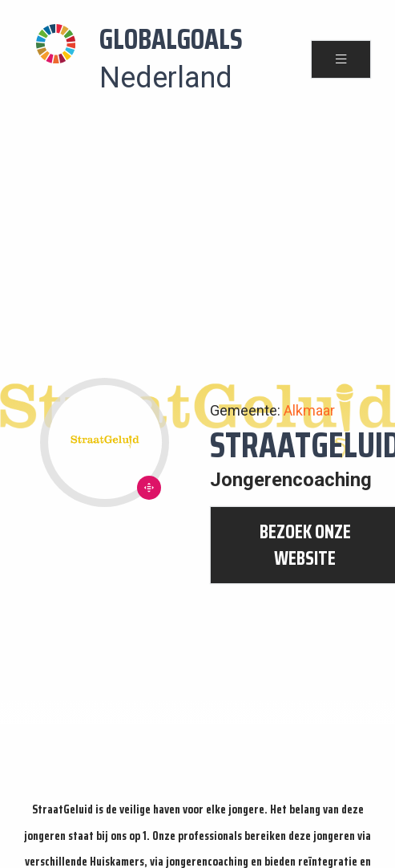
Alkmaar (309, 410)
